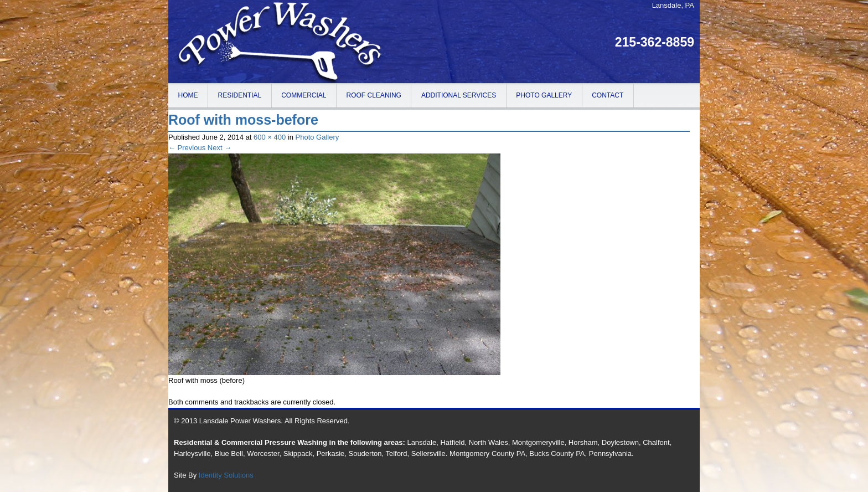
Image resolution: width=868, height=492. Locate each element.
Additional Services (459, 95)
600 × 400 (270, 137)
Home (188, 95)
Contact (608, 95)
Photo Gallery (544, 95)
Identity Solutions (226, 475)
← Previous (187, 148)
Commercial (304, 95)
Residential (240, 95)
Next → (219, 148)
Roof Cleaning (374, 95)
